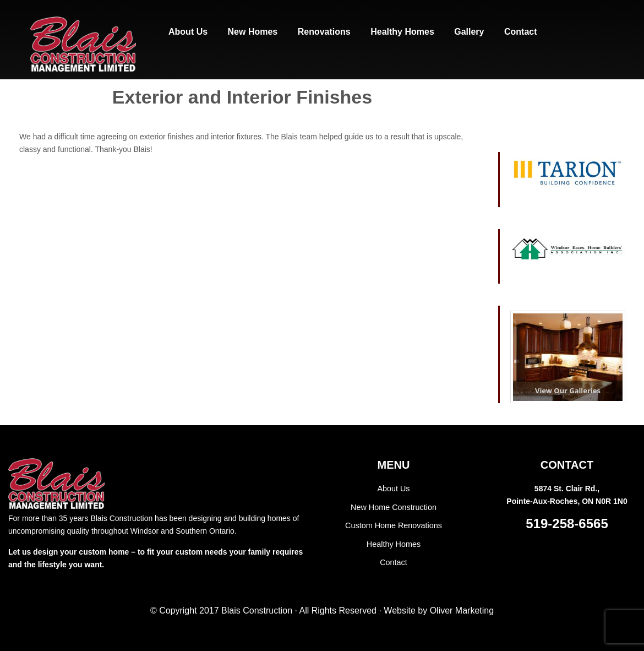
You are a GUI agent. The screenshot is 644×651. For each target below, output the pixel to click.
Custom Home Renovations (393, 525)
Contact (394, 561)
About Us (394, 489)
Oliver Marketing (462, 611)
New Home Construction (394, 507)
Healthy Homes (394, 543)
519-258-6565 (567, 523)
